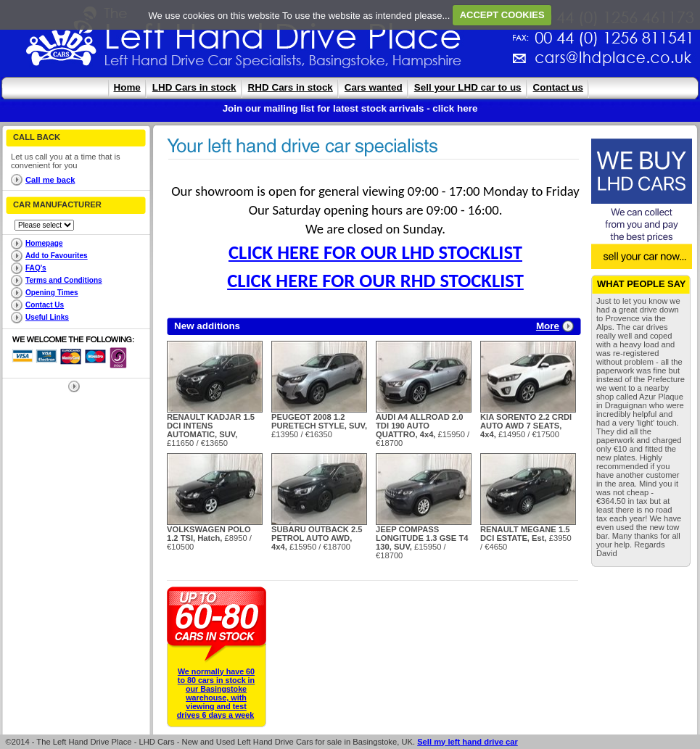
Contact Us (45, 305)
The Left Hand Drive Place (62, 41)
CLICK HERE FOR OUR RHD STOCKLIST (375, 281)
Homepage (44, 243)
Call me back (50, 180)
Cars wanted (374, 87)
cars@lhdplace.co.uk (461, 63)
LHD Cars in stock (194, 87)
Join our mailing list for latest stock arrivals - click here (350, 108)
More (548, 326)
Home (127, 87)
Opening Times (52, 293)
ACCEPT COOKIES (502, 15)
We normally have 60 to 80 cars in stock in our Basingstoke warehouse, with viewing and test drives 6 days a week (216, 693)
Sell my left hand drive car (468, 742)
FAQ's (36, 268)
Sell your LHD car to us (468, 87)
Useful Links (47, 317)
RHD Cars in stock (291, 87)
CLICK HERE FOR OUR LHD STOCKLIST (375, 252)
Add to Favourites (57, 256)
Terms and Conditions (64, 280)
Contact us (558, 87)
